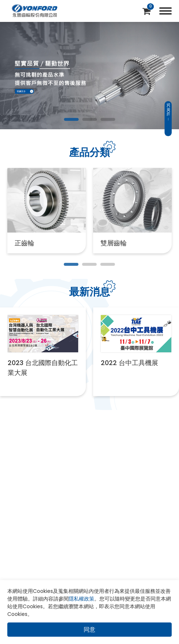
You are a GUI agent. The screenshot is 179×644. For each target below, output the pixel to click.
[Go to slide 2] (89, 119)
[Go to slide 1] (71, 119)
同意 (89, 630)
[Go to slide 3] (108, 119)
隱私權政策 (81, 599)
